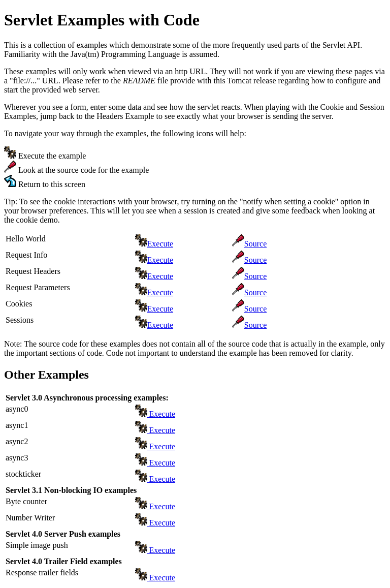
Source (255, 244)
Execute (160, 244)
